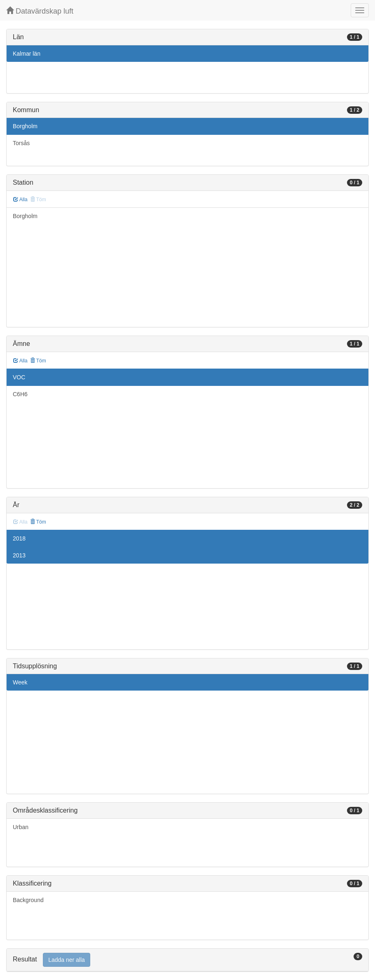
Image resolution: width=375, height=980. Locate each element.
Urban (21, 827)
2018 (19, 538)
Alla (20, 200)
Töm (38, 361)
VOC (19, 377)
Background (28, 900)
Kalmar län (27, 54)
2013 (19, 555)
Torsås (21, 143)
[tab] (187, 960)
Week (20, 682)
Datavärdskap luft (40, 11)
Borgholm (25, 126)
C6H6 (20, 394)
